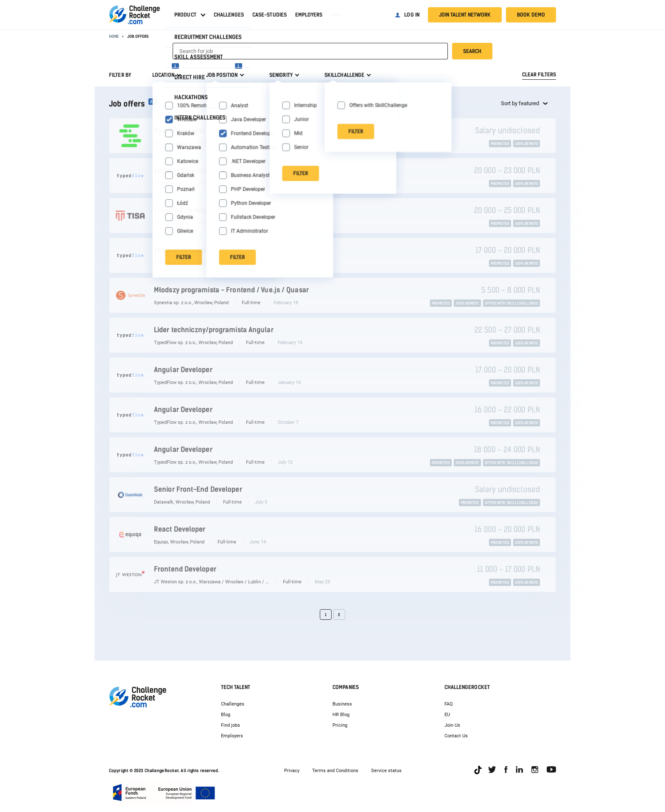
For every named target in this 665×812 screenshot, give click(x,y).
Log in (412, 15)
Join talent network (465, 15)
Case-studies (270, 15)
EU (447, 715)
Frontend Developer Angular (198, 210)
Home (114, 36)
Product (185, 15)
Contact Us (456, 736)
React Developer (180, 130)
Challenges (229, 15)
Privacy (292, 771)
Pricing (340, 725)
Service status (386, 771)
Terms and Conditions (335, 771)
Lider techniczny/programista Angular (214, 330)
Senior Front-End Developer (198, 489)
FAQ (449, 704)
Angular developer (183, 170)
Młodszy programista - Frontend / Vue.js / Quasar (231, 290)
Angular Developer (183, 370)
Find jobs (231, 725)
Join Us (452, 725)
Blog (226, 715)
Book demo (531, 15)
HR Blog (341, 715)
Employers (309, 15)
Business (342, 704)
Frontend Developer (185, 569)
